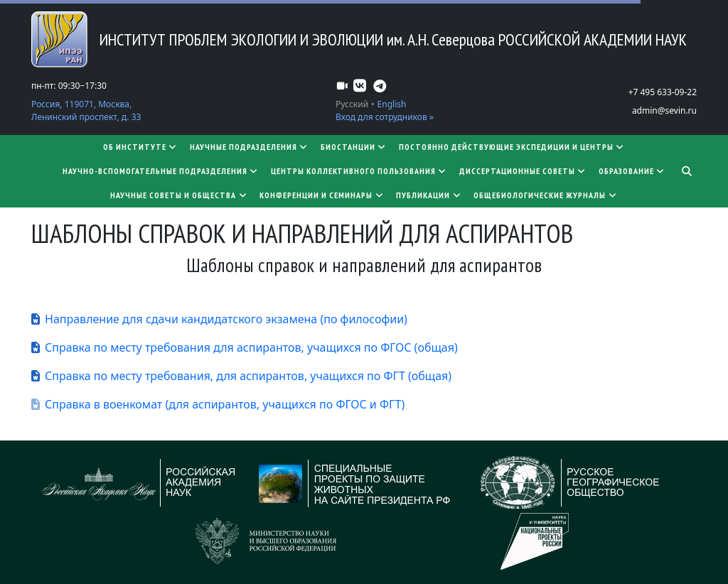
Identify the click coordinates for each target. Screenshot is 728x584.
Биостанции (354, 147)
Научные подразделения (250, 147)
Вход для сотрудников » (385, 117)
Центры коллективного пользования (359, 171)
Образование (632, 171)
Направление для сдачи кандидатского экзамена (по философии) (226, 319)
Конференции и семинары (322, 195)
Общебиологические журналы (546, 195)
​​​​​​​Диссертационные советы (523, 171)
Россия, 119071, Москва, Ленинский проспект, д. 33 (86, 110)
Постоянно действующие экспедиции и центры (512, 147)
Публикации (429, 195)
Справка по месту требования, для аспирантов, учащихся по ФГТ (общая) (248, 376)
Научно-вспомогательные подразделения (161, 171)
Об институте (141, 147)
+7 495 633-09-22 (663, 92)
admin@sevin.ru (664, 110)
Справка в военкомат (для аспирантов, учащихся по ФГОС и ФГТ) (225, 404)
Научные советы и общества (179, 195)
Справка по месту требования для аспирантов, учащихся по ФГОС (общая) (251, 347)
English (392, 104)
